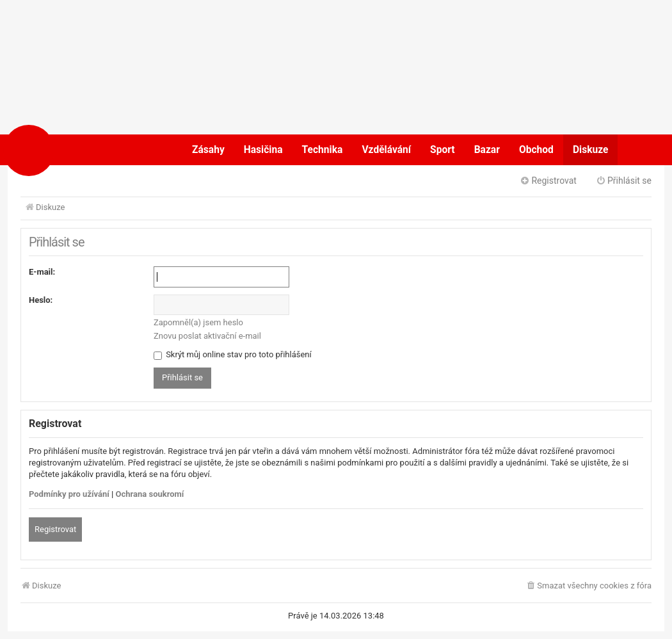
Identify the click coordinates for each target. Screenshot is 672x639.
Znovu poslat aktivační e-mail (207, 336)
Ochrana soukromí (150, 494)
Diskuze (591, 150)
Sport (443, 150)
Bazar (487, 150)
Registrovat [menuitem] (548, 181)
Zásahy (208, 150)
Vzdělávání (386, 150)
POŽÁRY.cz (70, 150)
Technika (323, 150)
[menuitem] (588, 586)
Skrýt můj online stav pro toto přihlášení (233, 354)
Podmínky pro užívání (69, 494)
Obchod (536, 150)
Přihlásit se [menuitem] (624, 181)
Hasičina (263, 150)
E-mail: (42, 272)
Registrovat (55, 529)
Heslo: (41, 300)
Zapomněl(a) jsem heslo (198, 322)
